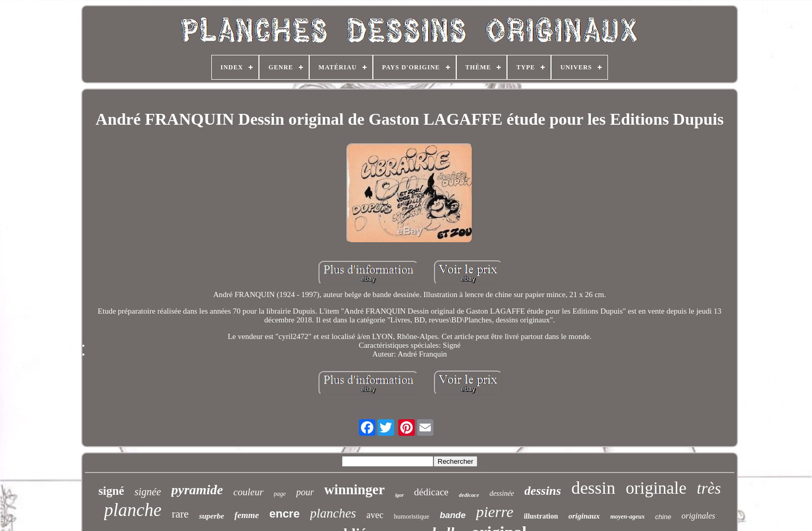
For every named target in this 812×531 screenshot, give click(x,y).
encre (285, 514)
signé (111, 491)
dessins (543, 491)
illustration (541, 516)
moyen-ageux (627, 517)
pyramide (197, 490)
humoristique (412, 516)
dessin (593, 488)
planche (133, 510)
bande (453, 515)
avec (375, 515)
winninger (354, 490)
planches (333, 513)
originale (656, 488)
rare (180, 514)
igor (400, 495)
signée (148, 492)
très (709, 488)
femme (247, 515)
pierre (495, 512)
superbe (211, 516)
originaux (584, 516)
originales (698, 516)
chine (663, 517)
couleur (249, 492)
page (280, 494)
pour (305, 492)
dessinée (502, 493)
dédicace (431, 492)
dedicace (469, 495)
